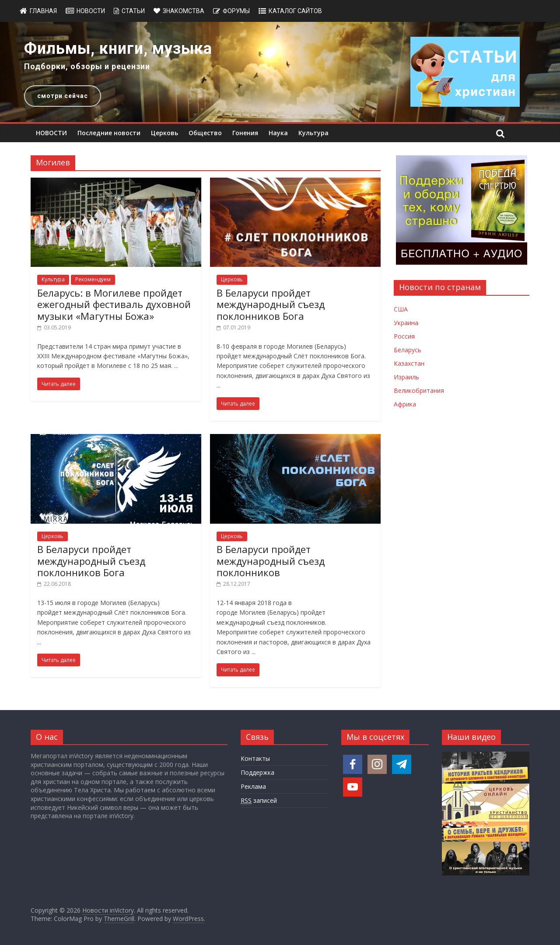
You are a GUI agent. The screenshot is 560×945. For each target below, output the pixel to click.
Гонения (245, 133)
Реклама (253, 786)
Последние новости (109, 133)
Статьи (133, 11)
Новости (91, 11)
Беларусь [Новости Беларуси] (408, 350)
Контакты (255, 758)
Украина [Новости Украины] (406, 323)
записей (259, 801)
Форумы (236, 11)
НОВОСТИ (51, 133)
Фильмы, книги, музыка (118, 49)
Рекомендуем (93, 279)
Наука (278, 133)
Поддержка (257, 772)
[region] (280, 72)
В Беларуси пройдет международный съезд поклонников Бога (271, 304)
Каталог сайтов (295, 11)
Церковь (164, 133)
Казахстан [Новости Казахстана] (409, 363)
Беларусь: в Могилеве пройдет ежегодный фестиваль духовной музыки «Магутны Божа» (114, 304)
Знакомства (184, 11)
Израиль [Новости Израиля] (406, 377)
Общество (205, 133)
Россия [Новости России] (404, 336)
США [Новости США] (401, 309)
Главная (43, 11)
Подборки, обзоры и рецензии (87, 66)
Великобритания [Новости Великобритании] (419, 390)
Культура (313, 133)
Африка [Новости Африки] (405, 404)
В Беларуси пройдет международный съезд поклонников (271, 561)
